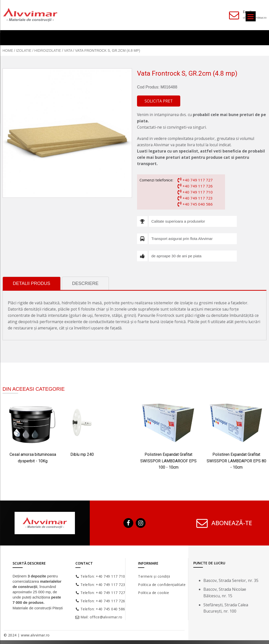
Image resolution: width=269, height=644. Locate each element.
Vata (68, 51)
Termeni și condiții (154, 576)
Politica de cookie (153, 593)
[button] (159, 101)
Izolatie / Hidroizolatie (39, 51)
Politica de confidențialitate (162, 585)
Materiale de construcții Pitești (38, 608)
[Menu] (251, 16)
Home (8, 51)
